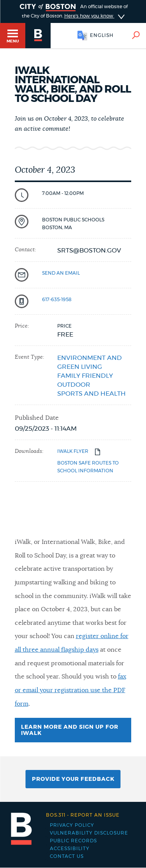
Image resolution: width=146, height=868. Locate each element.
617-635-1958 (57, 300)
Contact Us (67, 856)
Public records (73, 841)
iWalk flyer (73, 451)
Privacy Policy (72, 825)
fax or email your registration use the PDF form (70, 690)
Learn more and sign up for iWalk (70, 733)
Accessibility (70, 849)
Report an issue (83, 815)
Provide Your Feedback (73, 779)
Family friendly (85, 376)
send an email (61, 273)
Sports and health (91, 394)
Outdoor (74, 385)
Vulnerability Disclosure (89, 833)
